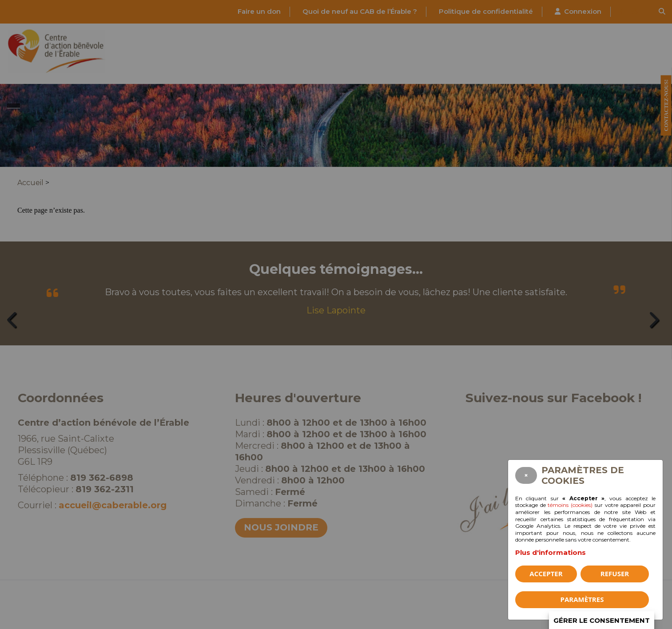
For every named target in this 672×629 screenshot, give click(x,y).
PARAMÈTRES (582, 599)
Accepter (546, 574)
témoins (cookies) (570, 505)
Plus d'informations (551, 552)
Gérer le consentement (602, 620)
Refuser (615, 574)
